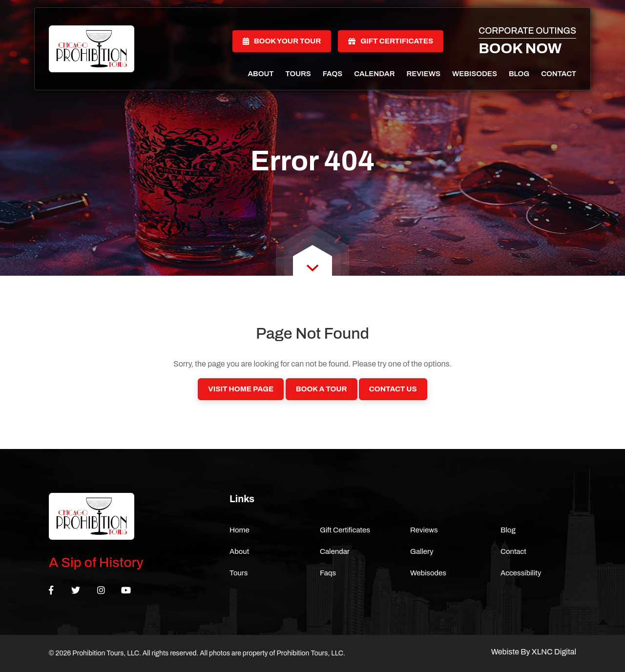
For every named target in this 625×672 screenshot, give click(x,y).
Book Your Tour (282, 41)
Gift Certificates (391, 41)
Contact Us (393, 389)
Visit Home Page (241, 389)
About (260, 74)
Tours (298, 74)
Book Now (520, 48)
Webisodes (475, 74)
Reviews (423, 74)
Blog (519, 74)
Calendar (374, 74)
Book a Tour (322, 389)
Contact (559, 74)
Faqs (333, 74)
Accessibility (521, 573)
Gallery (422, 551)
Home (240, 530)
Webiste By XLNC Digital (534, 652)
